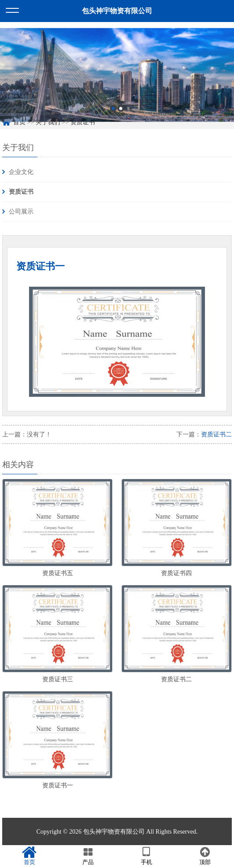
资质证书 (21, 192)
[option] (117, 83)
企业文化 (21, 172)
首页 (29, 856)
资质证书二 (216, 434)
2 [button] (121, 117)
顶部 (205, 856)
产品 (88, 856)
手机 (146, 856)
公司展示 (21, 212)
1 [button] (113, 117)
